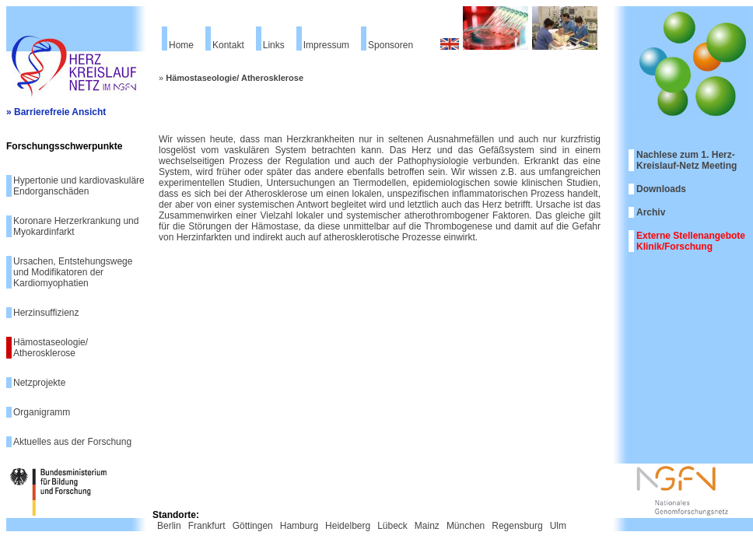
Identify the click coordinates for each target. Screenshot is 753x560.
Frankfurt (207, 526)
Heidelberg (348, 526)
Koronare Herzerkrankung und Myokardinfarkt (76, 226)
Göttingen (253, 526)
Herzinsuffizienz (46, 313)
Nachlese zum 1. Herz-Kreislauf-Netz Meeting (686, 160)
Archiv (651, 212)
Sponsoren (391, 45)
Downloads (661, 189)
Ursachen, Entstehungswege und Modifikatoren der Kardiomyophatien (73, 272)
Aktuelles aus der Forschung (72, 442)
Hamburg (299, 526)
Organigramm (42, 412)
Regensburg (517, 526)
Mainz (427, 526)
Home (181, 45)
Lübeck (392, 526)
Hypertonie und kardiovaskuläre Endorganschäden (79, 186)
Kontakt (228, 45)
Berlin (169, 526)
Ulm (558, 526)
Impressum (326, 45)
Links (274, 45)
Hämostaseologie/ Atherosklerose (51, 348)
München (466, 526)
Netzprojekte (39, 383)
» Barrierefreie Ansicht (56, 112)
